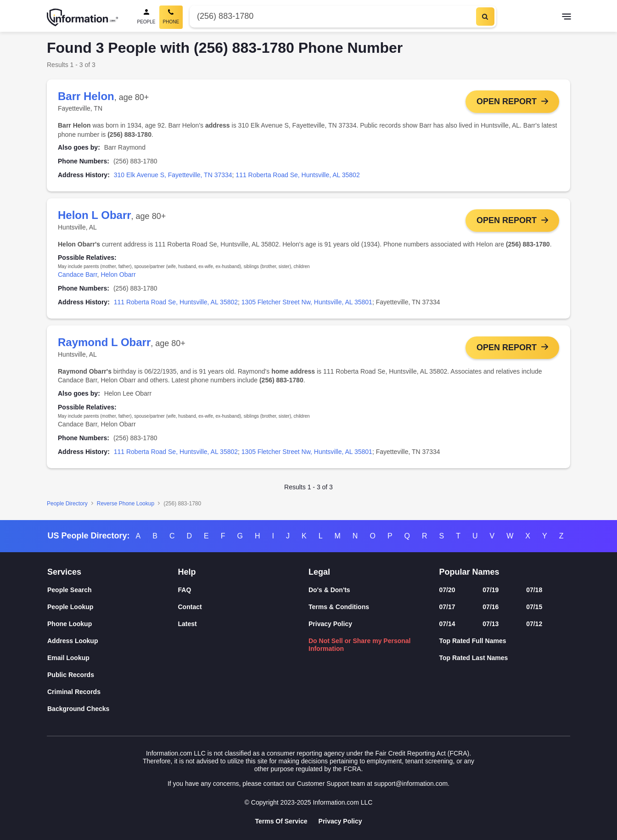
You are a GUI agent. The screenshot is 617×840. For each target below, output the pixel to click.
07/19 (491, 590)
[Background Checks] (113, 709)
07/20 (447, 590)
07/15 (534, 607)
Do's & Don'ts (329, 590)
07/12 (534, 624)
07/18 (534, 590)
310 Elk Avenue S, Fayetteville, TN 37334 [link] (173, 175)
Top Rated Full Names (473, 641)
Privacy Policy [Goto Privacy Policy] (340, 821)
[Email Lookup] (113, 658)
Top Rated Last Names (474, 658)
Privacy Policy (330, 624)
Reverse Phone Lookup (126, 504)
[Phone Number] (332, 16)
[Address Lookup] (113, 641)
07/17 (447, 607)
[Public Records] (113, 675)
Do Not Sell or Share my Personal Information (360, 645)
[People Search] (146, 17)
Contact (190, 607)
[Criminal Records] (113, 692)
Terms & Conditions (339, 607)
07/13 (491, 624)
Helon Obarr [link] (118, 275)
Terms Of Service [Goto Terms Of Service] (281, 821)
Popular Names (469, 572)
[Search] (485, 17)
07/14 (447, 624)
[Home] (83, 17)
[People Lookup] (113, 607)
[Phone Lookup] (113, 624)
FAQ (185, 590)
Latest (188, 624)
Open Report (507, 101)
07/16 (491, 607)
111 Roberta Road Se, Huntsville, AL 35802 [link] (297, 175)
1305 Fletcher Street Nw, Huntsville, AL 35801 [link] (307, 302)
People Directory (67, 504)
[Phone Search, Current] (171, 17)
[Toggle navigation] (567, 17)
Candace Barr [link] (78, 275)
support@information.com (411, 784)
